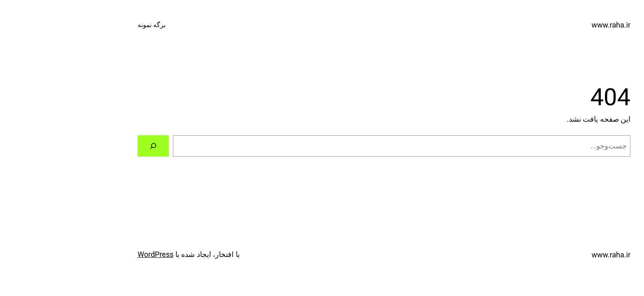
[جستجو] (91, 146)
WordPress (93, 254)
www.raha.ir (549, 25)
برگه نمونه (90, 25)
